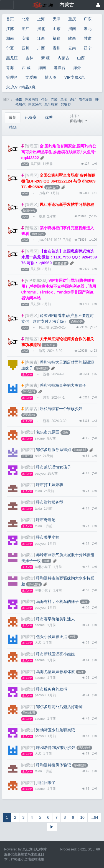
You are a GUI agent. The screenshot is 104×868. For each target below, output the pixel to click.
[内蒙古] (32, 362)
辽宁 (88, 48)
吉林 (29, 58)
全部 (19, 100)
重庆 (72, 19)
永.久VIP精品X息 (21, 87)
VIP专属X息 (75, 77)
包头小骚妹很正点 (52, 637)
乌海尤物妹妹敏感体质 (55, 672)
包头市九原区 (48, 432)
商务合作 (52, 187)
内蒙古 (64, 58)
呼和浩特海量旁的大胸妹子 (63, 385)
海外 (77, 68)
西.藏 (26, 68)
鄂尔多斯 (86, 100)
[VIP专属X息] (36, 280)
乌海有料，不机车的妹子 (57, 601)
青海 (10, 68)
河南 (72, 29)
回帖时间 (77, 121)
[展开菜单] (7, 5)
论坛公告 (29, 211)
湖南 (10, 38)
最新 (13, 117)
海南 (42, 68)
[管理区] (32, 146)
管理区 (12, 77)
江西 (41, 38)
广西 (41, 48)
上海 (41, 19)
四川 (26, 48)
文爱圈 (31, 77)
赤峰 (54, 100)
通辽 (73, 100)
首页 (10, 19)
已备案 (31, 117)
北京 (26, 19)
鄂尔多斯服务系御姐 (54, 450)
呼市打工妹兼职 (50, 485)
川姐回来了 (46, 783)
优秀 (49, 117)
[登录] (98, 5)
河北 (41, 29)
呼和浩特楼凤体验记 (54, 765)
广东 (88, 19)
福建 (57, 38)
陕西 (72, 38)
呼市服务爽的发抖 (52, 689)
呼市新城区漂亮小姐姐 (55, 654)
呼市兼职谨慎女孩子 (54, 467)
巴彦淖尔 (35, 105)
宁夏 (10, 48)
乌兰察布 (51, 105)
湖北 (88, 29)
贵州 (57, 48)
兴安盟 (66, 105)
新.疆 (45, 58)
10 (82, 817)
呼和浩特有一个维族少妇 (61, 409)
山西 (81, 58)
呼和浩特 (32, 100)
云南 (72, 48)
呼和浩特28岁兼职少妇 (56, 748)
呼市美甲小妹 (48, 537)
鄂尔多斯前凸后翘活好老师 (59, 707)
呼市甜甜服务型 (50, 502)
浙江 (26, 29)
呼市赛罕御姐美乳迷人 (55, 619)
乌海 (64, 100)
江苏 (10, 29)
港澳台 (60, 68)
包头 (44, 100)
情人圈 (51, 77)
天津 (57, 19)
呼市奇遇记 (46, 520)
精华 (13, 127)
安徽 (26, 38)
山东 (57, 29)
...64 (94, 817)
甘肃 (88, 38)
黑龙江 (12, 58)
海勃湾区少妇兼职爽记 (55, 730)
